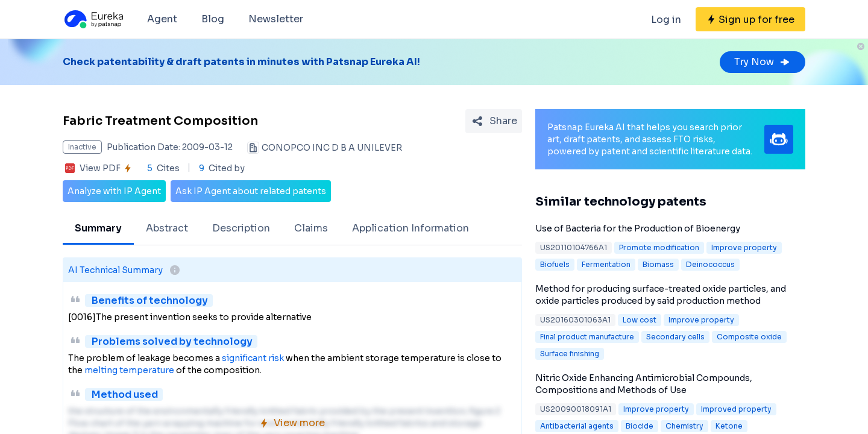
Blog (213, 19)
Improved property (736, 409)
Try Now (763, 62)
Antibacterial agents (577, 426)
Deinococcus (710, 264)
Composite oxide (749, 337)
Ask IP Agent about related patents (251, 191)
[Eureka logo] (93, 19)
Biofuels (555, 264)
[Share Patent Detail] (494, 121)
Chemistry (684, 426)
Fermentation (606, 264)
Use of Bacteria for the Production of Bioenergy (638, 228)
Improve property (744, 247)
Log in (666, 20)
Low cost (640, 320)
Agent (162, 19)
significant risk (253, 358)
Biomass (658, 264)
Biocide (640, 426)
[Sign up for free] (750, 19)
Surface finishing (570, 354)
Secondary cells (675, 337)
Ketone (729, 426)
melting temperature (129, 370)
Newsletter (276, 19)
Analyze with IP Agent (114, 191)
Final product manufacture (587, 337)
